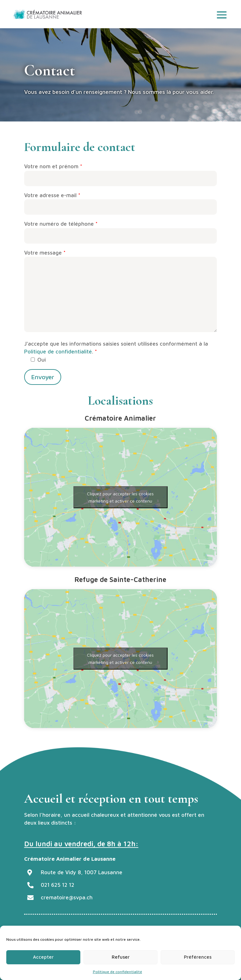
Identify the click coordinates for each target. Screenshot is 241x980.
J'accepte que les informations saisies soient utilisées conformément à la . (116, 352)
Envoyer (43, 377)
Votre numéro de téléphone (120, 230)
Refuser (121, 957)
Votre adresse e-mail (120, 201)
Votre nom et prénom (120, 172)
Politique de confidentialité (118, 972)
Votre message (120, 292)
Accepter (43, 957)
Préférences (198, 957)
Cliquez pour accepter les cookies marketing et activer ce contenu (120, 497)
